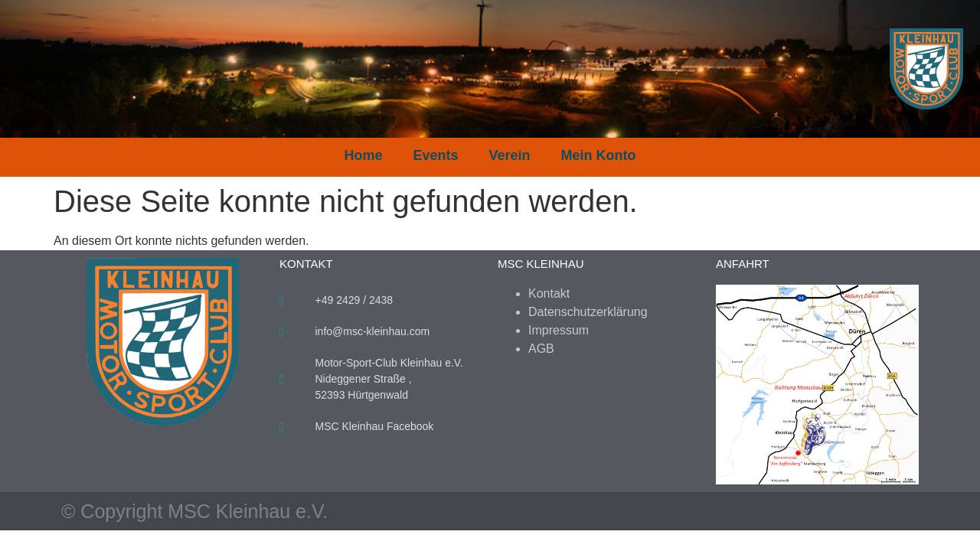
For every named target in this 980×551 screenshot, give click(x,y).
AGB (541, 349)
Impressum (559, 330)
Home (363, 155)
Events (435, 155)
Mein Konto (599, 155)
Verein (510, 155)
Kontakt (549, 293)
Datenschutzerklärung (588, 312)
